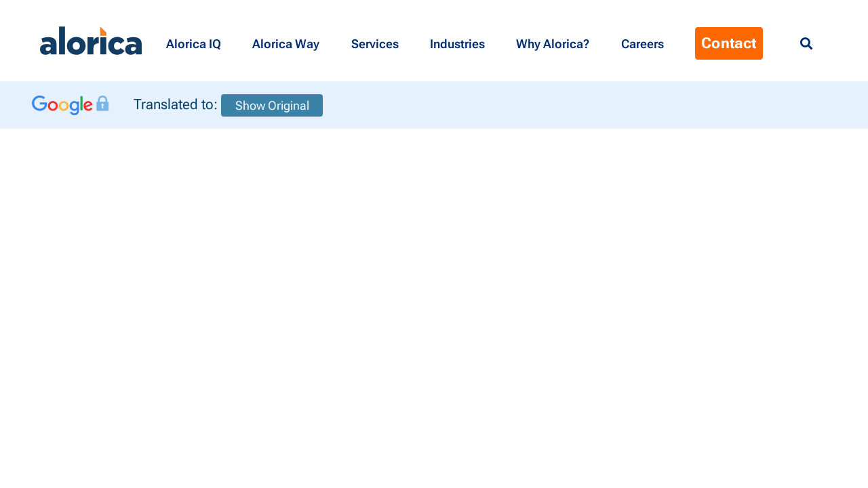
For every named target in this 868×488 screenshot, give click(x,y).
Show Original (272, 105)
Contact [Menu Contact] (729, 43)
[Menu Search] (806, 44)
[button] (196, 41)
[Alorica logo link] (91, 41)
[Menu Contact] (645, 41)
